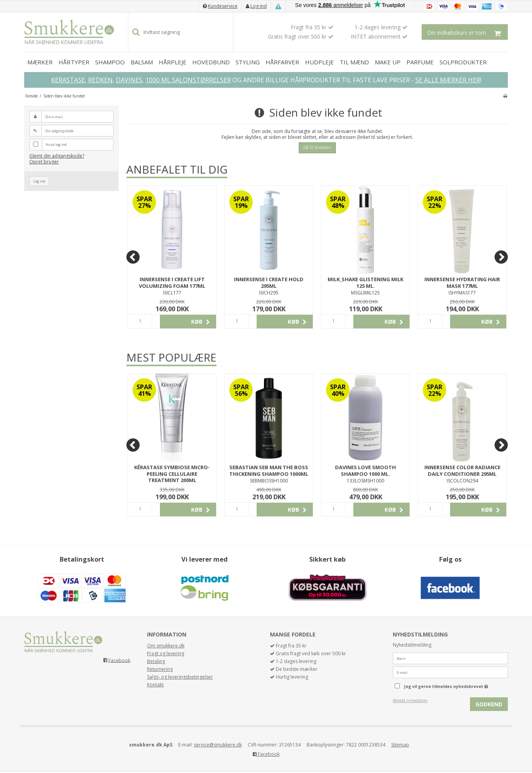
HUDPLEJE (319, 62)
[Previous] (133, 257)
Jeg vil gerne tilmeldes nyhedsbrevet (456, 685)
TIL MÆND (354, 62)
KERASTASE (68, 80)
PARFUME (420, 62)
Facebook (119, 660)
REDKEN (100, 80)
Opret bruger (44, 162)
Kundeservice (223, 6)
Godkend (489, 704)
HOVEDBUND (211, 62)
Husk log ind (56, 144)
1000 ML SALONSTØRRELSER (188, 80)
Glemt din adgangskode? (57, 156)
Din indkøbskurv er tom (467, 32)
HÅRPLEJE (173, 62)
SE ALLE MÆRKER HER (448, 80)
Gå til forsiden (317, 147)
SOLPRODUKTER (463, 62)
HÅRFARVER (282, 62)
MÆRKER (40, 62)
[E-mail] (450, 672)
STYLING (248, 62)
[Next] (501, 257)
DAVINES (129, 80)
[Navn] (450, 658)
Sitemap (400, 745)
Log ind (259, 6)
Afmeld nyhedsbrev (410, 700)
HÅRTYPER (74, 62)
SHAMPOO (110, 62)
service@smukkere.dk (218, 745)
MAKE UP (388, 62)
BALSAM (142, 62)
